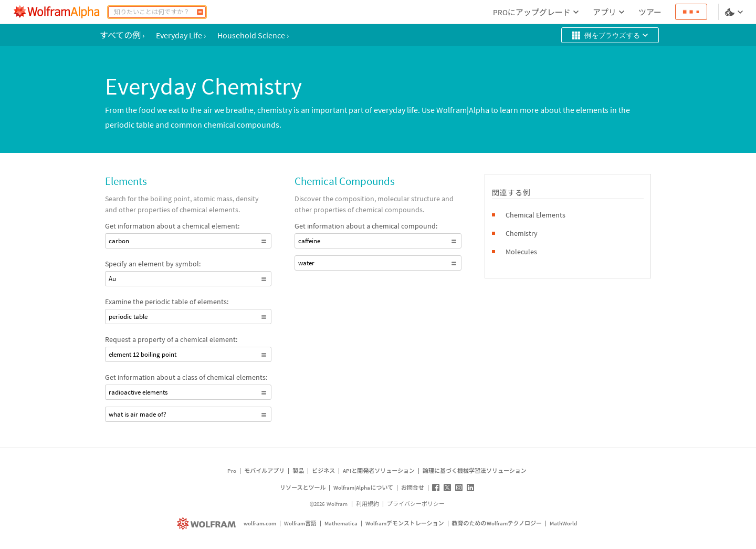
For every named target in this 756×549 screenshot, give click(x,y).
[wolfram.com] (208, 524)
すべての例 (122, 35)
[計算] (200, 12)
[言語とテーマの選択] (735, 12)
